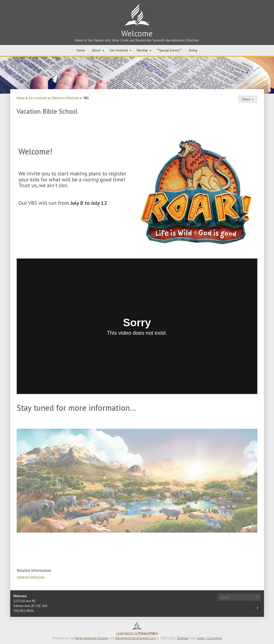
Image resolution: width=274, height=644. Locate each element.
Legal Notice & (137, 633)
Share (248, 99)
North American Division (91, 638)
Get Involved (119, 50)
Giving (193, 50)
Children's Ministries (65, 98)
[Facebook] (258, 608)
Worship (142, 50)
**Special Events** (169, 50)
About (96, 50)
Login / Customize (209, 638)
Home (81, 50)
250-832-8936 (24, 611)
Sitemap (183, 638)
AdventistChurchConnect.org (135, 638)
